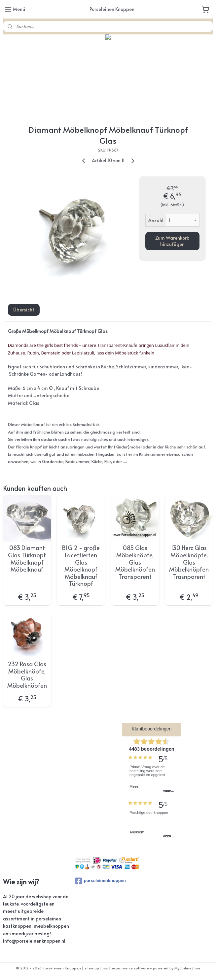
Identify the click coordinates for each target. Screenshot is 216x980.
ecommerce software (130, 968)
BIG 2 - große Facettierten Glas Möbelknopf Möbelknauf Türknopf (81, 566)
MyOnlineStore (187, 968)
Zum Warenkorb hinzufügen (172, 241)
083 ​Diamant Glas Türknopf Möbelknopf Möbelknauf (27, 558)
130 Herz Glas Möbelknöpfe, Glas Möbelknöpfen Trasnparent (189, 562)
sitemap (92, 968)
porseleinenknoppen (100, 881)
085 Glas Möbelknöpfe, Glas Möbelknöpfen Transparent (135, 562)
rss (105, 968)
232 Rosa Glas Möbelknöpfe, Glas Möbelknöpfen (27, 675)
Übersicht (24, 310)
